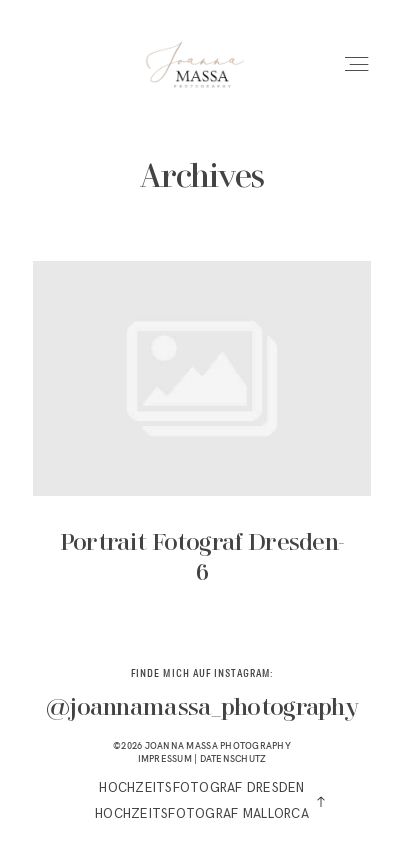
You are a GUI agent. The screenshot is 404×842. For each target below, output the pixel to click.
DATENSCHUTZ (233, 758)
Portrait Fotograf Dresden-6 (201, 438)
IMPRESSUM (165, 758)
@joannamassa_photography (202, 708)
